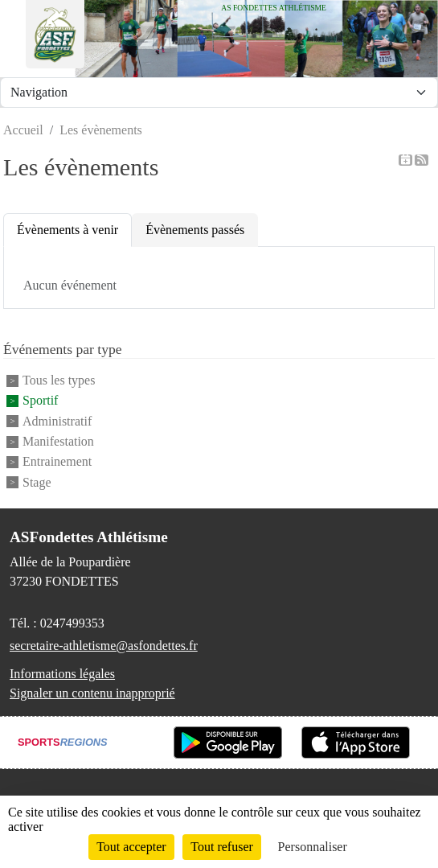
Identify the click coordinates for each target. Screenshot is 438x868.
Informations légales (62, 674)
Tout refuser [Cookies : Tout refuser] (222, 847)
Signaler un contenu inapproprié (92, 693)
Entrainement (57, 462)
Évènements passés (195, 230)
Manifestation (58, 441)
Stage (37, 482)
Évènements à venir (68, 230)
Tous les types (59, 380)
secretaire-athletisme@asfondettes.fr (104, 646)
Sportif (40, 401)
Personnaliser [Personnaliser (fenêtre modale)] (313, 847)
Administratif (57, 421)
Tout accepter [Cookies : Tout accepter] (131, 847)
